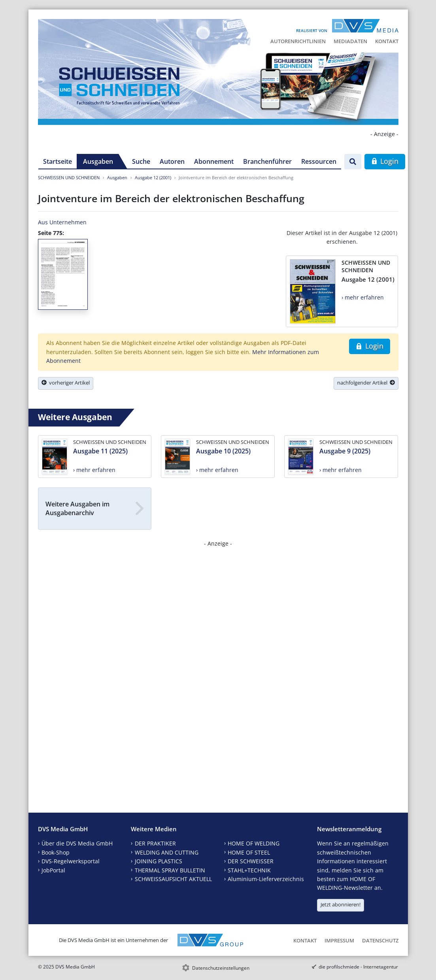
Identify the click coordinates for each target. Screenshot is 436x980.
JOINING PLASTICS (159, 861)
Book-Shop (56, 852)
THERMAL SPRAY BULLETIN (170, 870)
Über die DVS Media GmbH (77, 843)
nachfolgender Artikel (366, 383)
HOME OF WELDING (254, 843)
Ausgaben (98, 161)
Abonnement (214, 161)
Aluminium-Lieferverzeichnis (266, 879)
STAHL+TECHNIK (249, 870)
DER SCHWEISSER (251, 861)
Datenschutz (380, 940)
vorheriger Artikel (66, 383)
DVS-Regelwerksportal (71, 861)
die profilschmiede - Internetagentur (358, 967)
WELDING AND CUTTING (167, 852)
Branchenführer (267, 161)
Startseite (58, 161)
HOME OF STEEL (249, 852)
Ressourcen (319, 161)
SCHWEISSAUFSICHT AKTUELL (173, 879)
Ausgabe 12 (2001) (153, 177)
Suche (141, 161)
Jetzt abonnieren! (341, 904)
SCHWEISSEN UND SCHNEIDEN (69, 177)
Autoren (172, 161)
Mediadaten (350, 41)
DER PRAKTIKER (155, 843)
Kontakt (387, 41)
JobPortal (53, 870)
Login (385, 161)
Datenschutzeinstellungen (221, 968)
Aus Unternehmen (62, 222)
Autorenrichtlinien (298, 41)
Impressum (339, 940)
